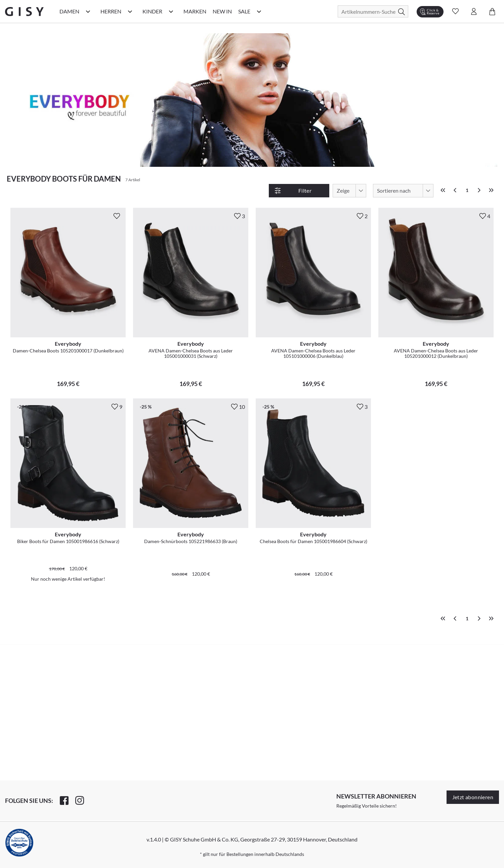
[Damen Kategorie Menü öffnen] (88, 11)
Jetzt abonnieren (473, 797)
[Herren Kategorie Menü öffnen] (130, 11)
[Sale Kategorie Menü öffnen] (259, 11)
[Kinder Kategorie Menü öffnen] (171, 11)
